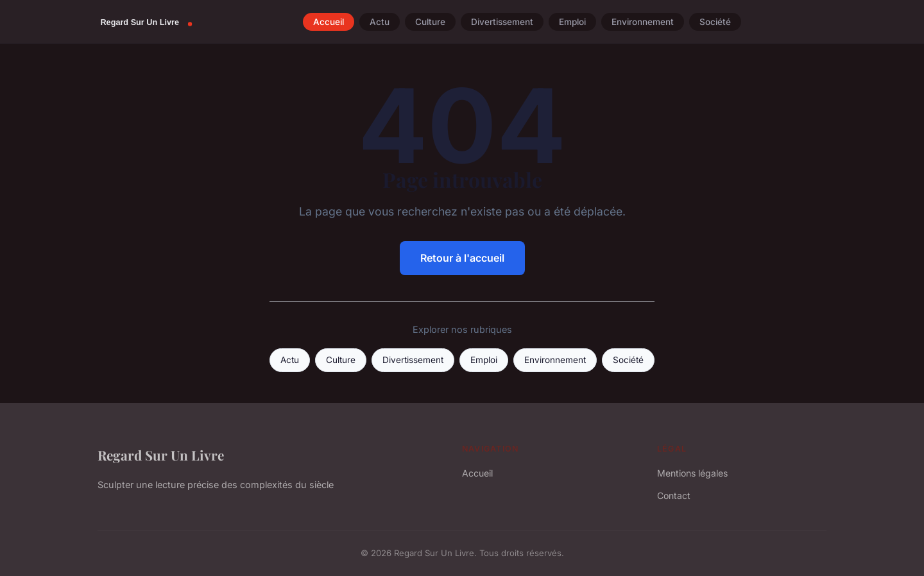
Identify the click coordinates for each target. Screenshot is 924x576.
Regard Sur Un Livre (161, 455)
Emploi (572, 22)
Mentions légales (692, 473)
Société (715, 22)
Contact (674, 496)
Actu (380, 22)
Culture (430, 22)
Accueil (329, 22)
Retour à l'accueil (462, 258)
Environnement (643, 22)
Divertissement (502, 22)
